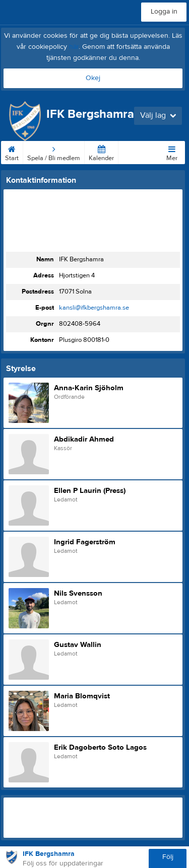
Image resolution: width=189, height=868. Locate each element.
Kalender (101, 152)
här (74, 47)
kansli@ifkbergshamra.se (94, 308)
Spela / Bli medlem (54, 152)
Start (12, 152)
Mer (172, 152)
